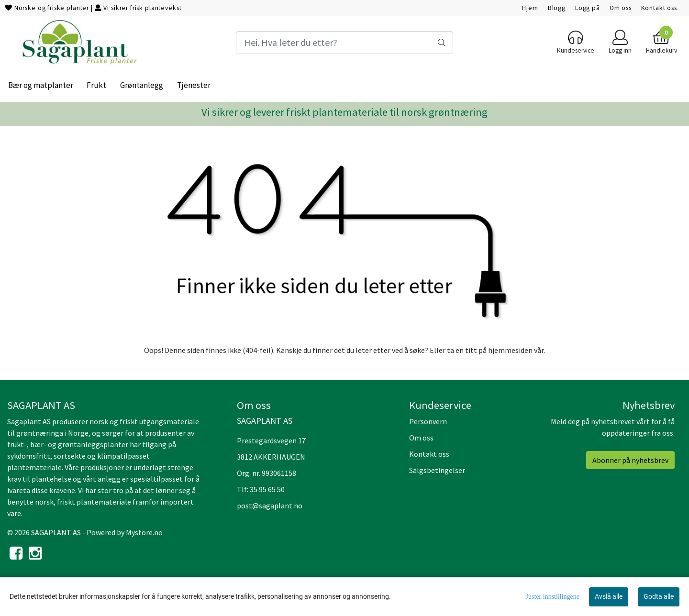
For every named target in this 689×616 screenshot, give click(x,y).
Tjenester (194, 85)
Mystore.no (144, 532)
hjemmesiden (510, 350)
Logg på (588, 8)
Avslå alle (609, 596)
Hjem (530, 8)
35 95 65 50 (267, 489)
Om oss (621, 8)
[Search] (344, 43)
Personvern (428, 421)
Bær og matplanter (41, 85)
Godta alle (659, 596)
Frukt (96, 85)
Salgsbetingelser (437, 470)
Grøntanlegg (142, 85)
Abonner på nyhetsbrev (630, 460)
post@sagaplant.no (270, 506)
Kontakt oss (659, 8)
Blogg (557, 8)
